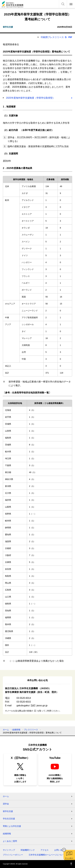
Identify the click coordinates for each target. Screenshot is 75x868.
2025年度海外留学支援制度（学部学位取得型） (30, 98)
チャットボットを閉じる (64, 850)
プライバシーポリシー (13, 855)
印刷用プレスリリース (52, 37)
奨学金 (6, 804)
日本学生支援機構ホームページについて (47, 855)
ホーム (6, 730)
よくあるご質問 (10, 841)
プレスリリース (31, 730)
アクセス (45, 850)
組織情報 (16, 730)
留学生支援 (8, 811)
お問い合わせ (60, 850)
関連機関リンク (28, 850)
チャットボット (69, 858)
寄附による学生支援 (12, 826)
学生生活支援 (9, 819)
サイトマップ (9, 850)
